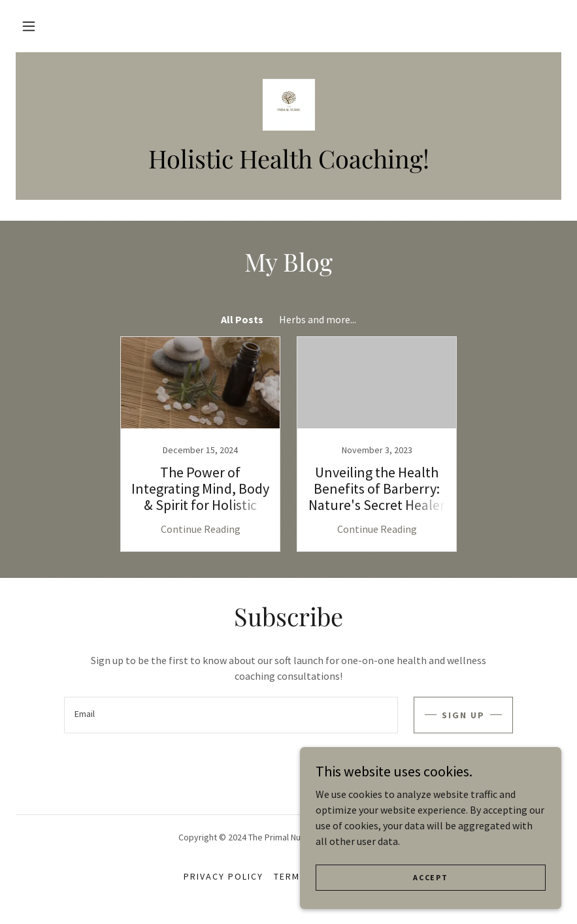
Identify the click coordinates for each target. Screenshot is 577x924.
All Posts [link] (242, 319)
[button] (29, 26)
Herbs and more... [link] (318, 319)
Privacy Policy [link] (223, 876)
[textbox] (231, 715)
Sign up (463, 715)
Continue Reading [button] (201, 529)
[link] (288, 104)
